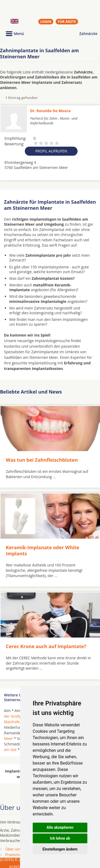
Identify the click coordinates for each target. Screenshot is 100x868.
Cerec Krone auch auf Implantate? (46, 646)
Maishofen (13, 722)
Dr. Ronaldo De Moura (50, 111)
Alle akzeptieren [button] (60, 827)
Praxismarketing (19, 855)
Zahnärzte (88, 34)
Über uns (13, 849)
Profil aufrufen (51, 151)
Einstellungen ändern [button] (60, 849)
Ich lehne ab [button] (60, 838)
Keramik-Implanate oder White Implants (42, 550)
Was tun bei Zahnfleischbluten (42, 460)
